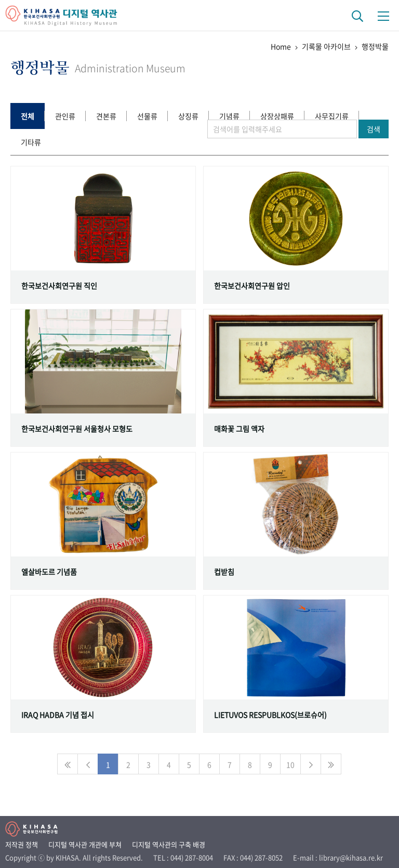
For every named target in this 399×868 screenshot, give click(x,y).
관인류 (65, 116)
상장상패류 (277, 116)
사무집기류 (332, 116)
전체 (28, 116)
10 (290, 765)
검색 (374, 129)
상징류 (188, 116)
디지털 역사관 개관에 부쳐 (85, 844)
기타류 (31, 142)
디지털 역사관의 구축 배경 (169, 844)
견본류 (106, 116)
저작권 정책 (22, 844)
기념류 (229, 116)
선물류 (147, 116)
